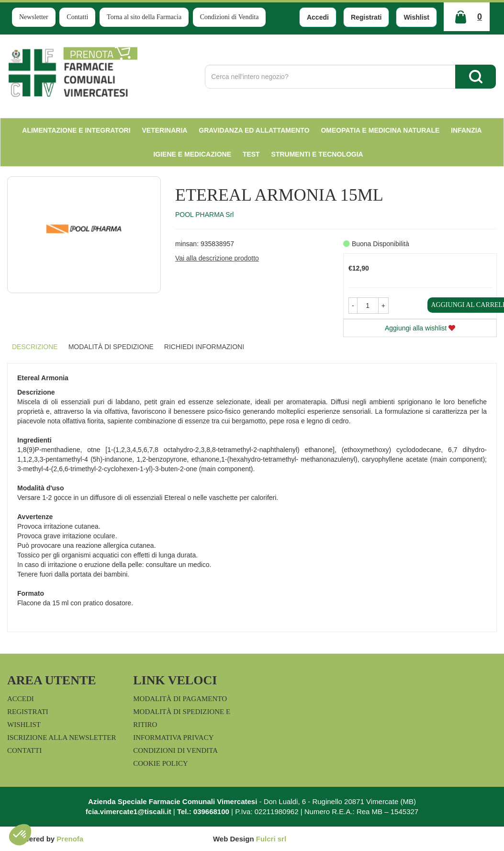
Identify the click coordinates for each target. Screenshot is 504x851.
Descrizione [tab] (35, 347)
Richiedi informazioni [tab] (204, 347)
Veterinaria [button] (165, 130)
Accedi (318, 17)
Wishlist (416, 17)
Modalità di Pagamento (180, 699)
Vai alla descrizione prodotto (217, 258)
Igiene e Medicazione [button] (192, 154)
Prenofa (70, 839)
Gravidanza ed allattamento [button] (254, 130)
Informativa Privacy (173, 738)
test (251, 154)
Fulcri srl (271, 839)
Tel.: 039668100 (203, 811)
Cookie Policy (161, 763)
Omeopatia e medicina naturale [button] (380, 130)
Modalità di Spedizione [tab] (111, 347)
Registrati (366, 17)
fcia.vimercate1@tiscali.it (129, 811)
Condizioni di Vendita (230, 17)
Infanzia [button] (466, 130)
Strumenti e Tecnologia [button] (317, 154)
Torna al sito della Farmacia (144, 17)
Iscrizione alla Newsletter (62, 738)
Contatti (77, 17)
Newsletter (34, 17)
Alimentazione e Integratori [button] (76, 130)
